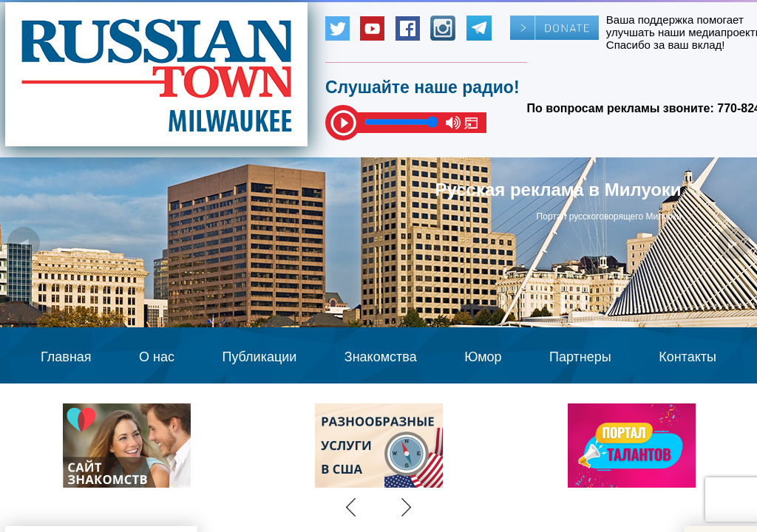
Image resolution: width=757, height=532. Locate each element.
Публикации (259, 357)
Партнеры (580, 357)
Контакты (688, 357)
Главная (66, 357)
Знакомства (381, 357)
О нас (157, 357)
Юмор (483, 357)
